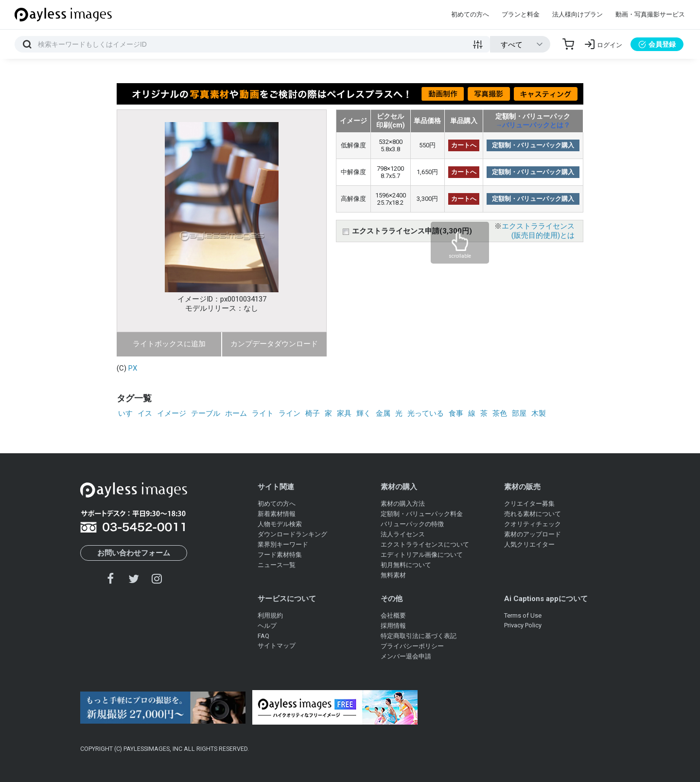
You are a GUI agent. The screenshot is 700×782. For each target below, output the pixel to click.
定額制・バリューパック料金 (422, 514)
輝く (364, 413)
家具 (344, 413)
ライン (289, 413)
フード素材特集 (280, 555)
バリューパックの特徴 (412, 524)
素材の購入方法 (403, 504)
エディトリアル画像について (422, 555)
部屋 (519, 413)
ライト (263, 413)
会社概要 (393, 615)
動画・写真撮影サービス (650, 14)
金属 (383, 413)
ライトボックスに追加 (169, 344)
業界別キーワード (283, 544)
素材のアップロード (533, 534)
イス (145, 413)
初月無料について (406, 565)
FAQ (263, 636)
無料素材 (393, 575)
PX (133, 368)
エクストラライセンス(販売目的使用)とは (538, 231)
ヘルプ (267, 626)
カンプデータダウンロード (274, 344)
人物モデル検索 (280, 524)
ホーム (236, 413)
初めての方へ (470, 14)
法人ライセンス (403, 534)
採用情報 (393, 626)
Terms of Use (523, 615)
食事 (456, 413)
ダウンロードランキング (292, 534)
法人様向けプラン (577, 14)
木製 (539, 413)
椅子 (313, 413)
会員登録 (657, 44)
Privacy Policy (523, 625)
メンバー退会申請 (406, 656)
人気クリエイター (529, 544)
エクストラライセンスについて (425, 544)
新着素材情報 (277, 514)
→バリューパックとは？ (533, 125)
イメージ (172, 413)
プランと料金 (521, 14)
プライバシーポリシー (412, 646)
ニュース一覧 (277, 565)
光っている (426, 413)
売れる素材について (533, 514)
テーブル (206, 413)
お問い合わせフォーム (134, 553)
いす (125, 413)
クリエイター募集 (529, 504)
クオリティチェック (533, 524)
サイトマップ (277, 646)
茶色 (500, 413)
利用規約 (270, 615)
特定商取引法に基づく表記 (419, 636)
